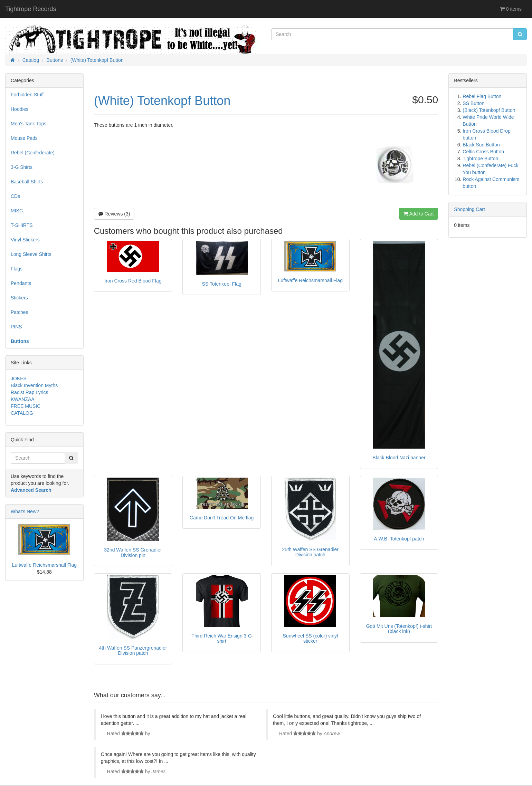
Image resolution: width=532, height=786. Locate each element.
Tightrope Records (31, 9)
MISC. (17, 211)
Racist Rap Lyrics (29, 392)
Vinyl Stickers (25, 240)
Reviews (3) (114, 214)
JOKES (19, 378)
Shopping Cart (469, 209)
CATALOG (22, 413)
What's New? (25, 511)
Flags (17, 269)
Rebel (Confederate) (33, 153)
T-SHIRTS (22, 225)
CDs (15, 196)
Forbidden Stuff (27, 95)
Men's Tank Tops (28, 124)
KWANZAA (23, 399)
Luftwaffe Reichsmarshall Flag (44, 565)
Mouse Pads (24, 138)
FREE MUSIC (26, 406)
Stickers (19, 298)
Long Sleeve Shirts (31, 254)
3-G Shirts (22, 167)
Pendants (21, 283)
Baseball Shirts (27, 182)
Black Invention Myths (34, 385)
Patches (20, 312)
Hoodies (20, 109)
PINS (16, 327)
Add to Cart (419, 214)
